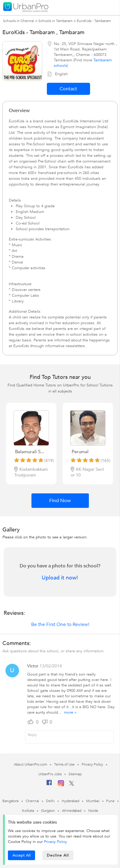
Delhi (50, 801)
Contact (68, 89)
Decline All (58, 855)
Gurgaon (48, 811)
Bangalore (11, 801)
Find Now (60, 501)
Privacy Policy (55, 842)
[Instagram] (61, 785)
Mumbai (93, 801)
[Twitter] (71, 785)
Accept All (21, 855)
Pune (110, 801)
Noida (93, 811)
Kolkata (28, 811)
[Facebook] (49, 785)
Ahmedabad (72, 811)
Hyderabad (70, 801)
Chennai (32, 801)
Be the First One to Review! (60, 624)
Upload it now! (60, 578)
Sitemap (75, 774)
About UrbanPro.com (31, 764)
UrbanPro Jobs (50, 774)
